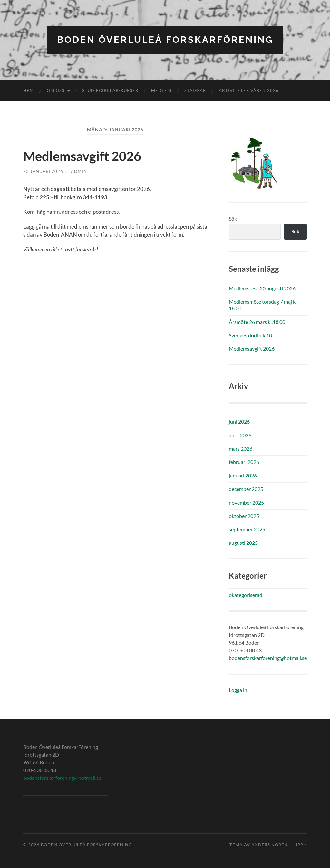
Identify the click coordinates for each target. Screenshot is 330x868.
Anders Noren (270, 845)
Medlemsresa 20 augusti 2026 (262, 288)
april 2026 (240, 435)
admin (79, 171)
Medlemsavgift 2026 (82, 156)
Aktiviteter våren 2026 (249, 90)
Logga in (238, 690)
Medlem (161, 90)
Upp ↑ (301, 845)
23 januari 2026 (43, 171)
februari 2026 (244, 462)
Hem (29, 90)
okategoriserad (246, 595)
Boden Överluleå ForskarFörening (165, 40)
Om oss (56, 90)
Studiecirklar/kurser (110, 90)
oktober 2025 (244, 516)
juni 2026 (239, 422)
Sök (233, 218)
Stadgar (195, 90)
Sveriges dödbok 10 (250, 335)
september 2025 (247, 529)
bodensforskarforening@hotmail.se (268, 658)
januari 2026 (243, 475)
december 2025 (246, 489)
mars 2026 (241, 449)
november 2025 (246, 502)
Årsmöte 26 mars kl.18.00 (257, 322)
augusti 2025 (243, 543)
